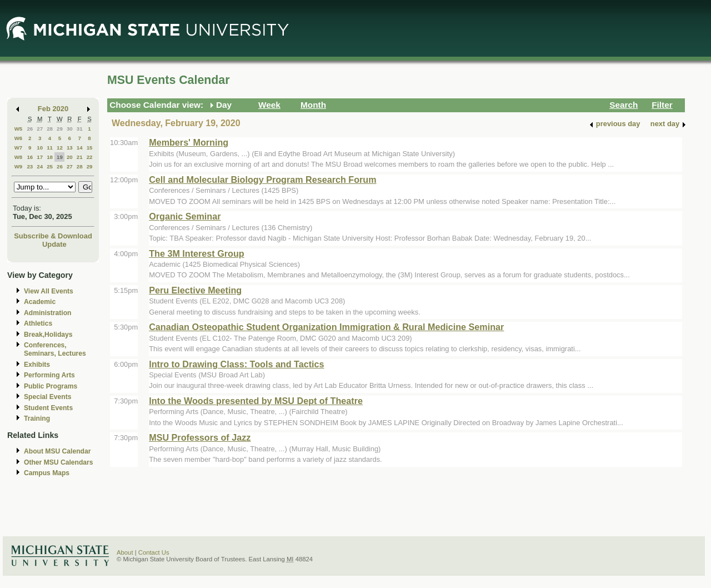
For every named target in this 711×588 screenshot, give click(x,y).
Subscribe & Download (53, 236)
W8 (19, 157)
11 (50, 148)
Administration (47, 313)
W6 (19, 138)
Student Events (48, 408)
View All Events (49, 291)
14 (80, 148)
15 (90, 148)
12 (60, 148)
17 (40, 157)
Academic (40, 302)
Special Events (47, 397)
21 (80, 157)
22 (90, 157)
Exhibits (37, 365)
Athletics (38, 323)
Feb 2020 (53, 109)
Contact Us (154, 552)
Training (37, 418)
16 (30, 157)
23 (30, 166)
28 (50, 129)
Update (54, 244)
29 (60, 129)
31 (80, 129)
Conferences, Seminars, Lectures (55, 349)
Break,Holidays (48, 335)
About (125, 552)
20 (70, 157)
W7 (19, 148)
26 (30, 129)
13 (70, 148)
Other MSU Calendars (59, 462)
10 (40, 148)
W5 (19, 129)
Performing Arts (49, 375)
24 (40, 166)
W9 (19, 166)
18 (50, 157)
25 (50, 166)
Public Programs (51, 386)
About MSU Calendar (57, 451)
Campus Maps (47, 473)
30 (70, 129)
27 (40, 129)
